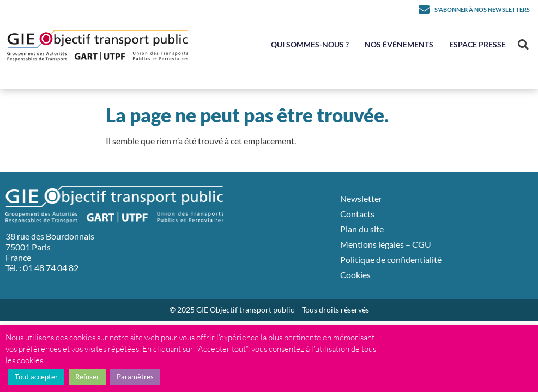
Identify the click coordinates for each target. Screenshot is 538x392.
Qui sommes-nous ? (310, 44)
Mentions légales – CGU (386, 244)
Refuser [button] (87, 377)
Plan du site (362, 229)
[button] (523, 45)
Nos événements (399, 44)
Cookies (355, 275)
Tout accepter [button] (36, 377)
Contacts (357, 214)
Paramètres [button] (135, 377)
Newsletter (361, 198)
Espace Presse (477, 44)
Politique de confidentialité (391, 259)
